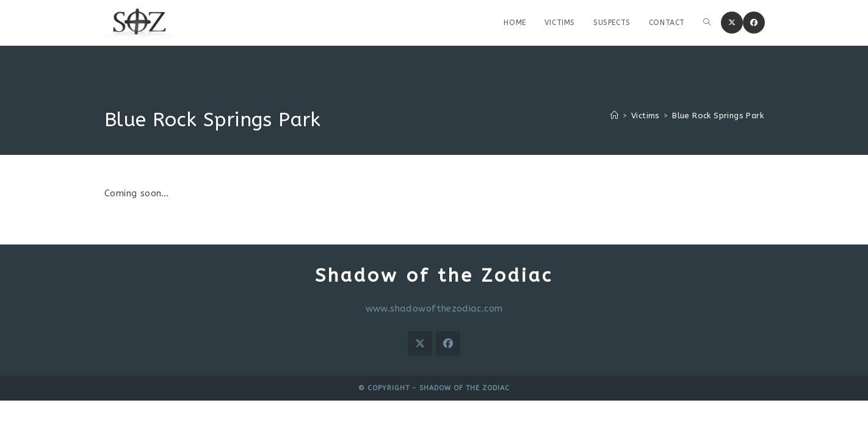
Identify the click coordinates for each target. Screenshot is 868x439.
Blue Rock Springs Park (718, 116)
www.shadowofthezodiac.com (434, 309)
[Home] (614, 116)
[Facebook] (448, 343)
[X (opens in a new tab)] (732, 23)
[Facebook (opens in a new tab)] (754, 23)
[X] (420, 343)
